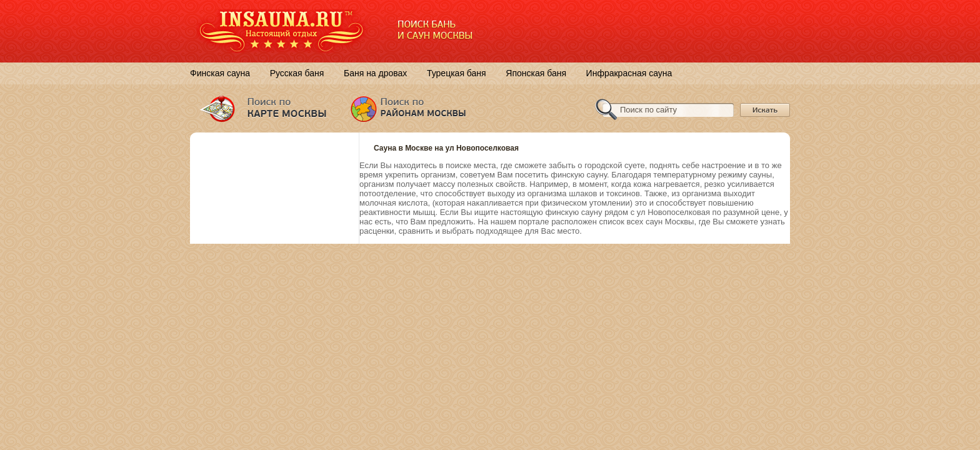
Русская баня (297, 73)
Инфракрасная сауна (629, 73)
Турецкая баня (457, 73)
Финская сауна (220, 73)
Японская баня (536, 73)
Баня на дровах (375, 73)
